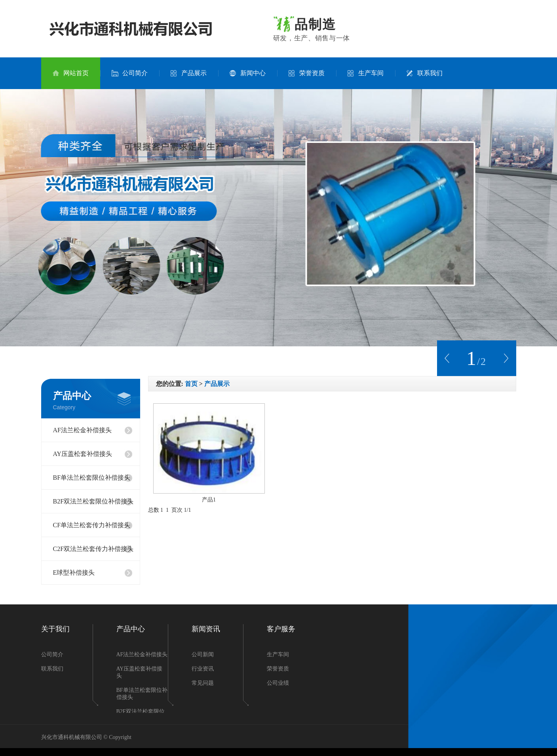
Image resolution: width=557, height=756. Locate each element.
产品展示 (189, 73)
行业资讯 (203, 669)
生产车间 (366, 73)
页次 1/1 (181, 510)
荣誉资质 (307, 73)
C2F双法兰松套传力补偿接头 (93, 549)
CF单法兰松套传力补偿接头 (92, 525)
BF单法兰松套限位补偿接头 (92, 478)
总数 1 (157, 510)
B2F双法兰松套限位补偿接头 (93, 501)
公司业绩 (278, 683)
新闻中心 (248, 73)
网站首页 (71, 73)
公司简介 (130, 73)
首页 (191, 384)
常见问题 (203, 683)
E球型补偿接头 (74, 573)
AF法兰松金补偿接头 (82, 430)
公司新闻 (203, 654)
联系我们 (425, 73)
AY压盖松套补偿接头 (83, 454)
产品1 (209, 500)
